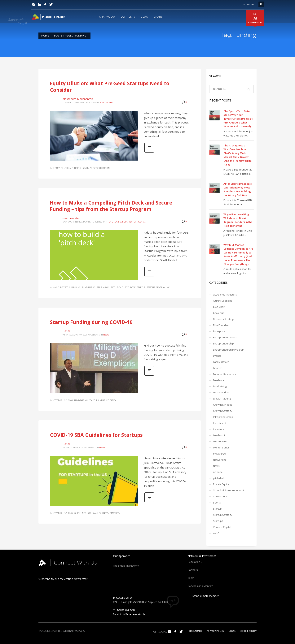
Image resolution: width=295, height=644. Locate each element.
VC (168, 287)
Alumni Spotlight (222, 301)
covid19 (58, 400)
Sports (217, 503)
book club (219, 313)
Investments (220, 423)
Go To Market (221, 392)
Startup (217, 509)
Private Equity (221, 484)
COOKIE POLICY (248, 631)
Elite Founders (221, 325)
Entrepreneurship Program (229, 350)
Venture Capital (137, 222)
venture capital (108, 400)
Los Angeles (220, 441)
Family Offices (221, 362)
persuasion (103, 287)
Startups (123, 222)
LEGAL (232, 631)
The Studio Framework (126, 566)
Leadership (220, 435)
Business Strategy (224, 319)
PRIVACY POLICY (215, 631)
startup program (156, 287)
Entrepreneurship (223, 344)
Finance (218, 368)
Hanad (67, 331)
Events (217, 356)
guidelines (80, 513)
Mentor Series (221, 447)
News (106, 335)
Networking (220, 460)
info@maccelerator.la (133, 614)
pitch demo (117, 287)
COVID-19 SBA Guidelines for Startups (96, 435)
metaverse (219, 454)
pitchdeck (130, 287)
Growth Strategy (223, 411)
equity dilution (62, 168)
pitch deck (111, 222)
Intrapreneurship (223, 417)
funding (76, 168)
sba (89, 513)
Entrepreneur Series (225, 337)
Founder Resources (225, 374)
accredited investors (225, 295)
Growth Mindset (222, 405)
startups (87, 168)
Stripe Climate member (203, 596)
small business (100, 513)
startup (141, 287)
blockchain (219, 307)
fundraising (107, 102)
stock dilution (101, 168)
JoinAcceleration (255, 19)
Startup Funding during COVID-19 (91, 322)
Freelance (219, 380)
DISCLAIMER (195, 631)
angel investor (62, 287)
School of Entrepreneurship (229, 490)
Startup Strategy (223, 515)
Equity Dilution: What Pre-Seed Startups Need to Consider (110, 87)
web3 (216, 533)
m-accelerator (71, 218)
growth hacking (222, 399)
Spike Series (220, 496)
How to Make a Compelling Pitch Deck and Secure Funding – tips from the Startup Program (111, 206)
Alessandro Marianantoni (78, 99)
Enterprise (219, 331)
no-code (218, 472)
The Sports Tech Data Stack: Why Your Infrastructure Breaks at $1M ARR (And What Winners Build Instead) (238, 119)
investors (219, 429)
